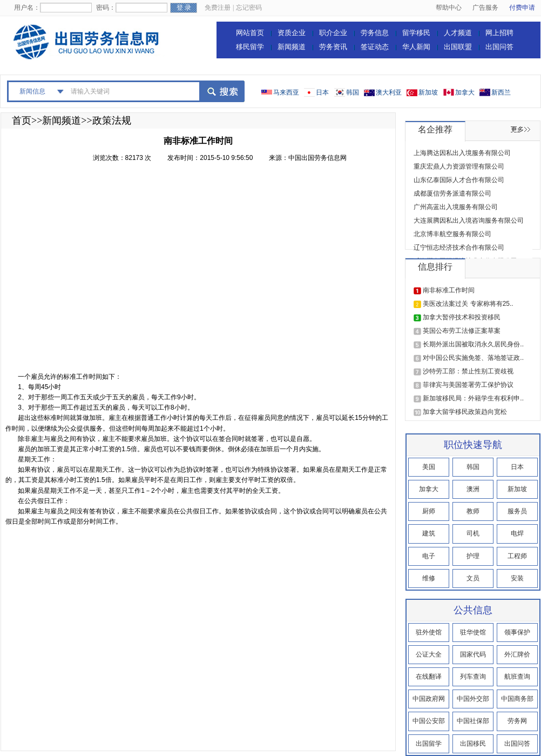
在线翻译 (429, 677)
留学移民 (416, 33)
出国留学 (429, 744)
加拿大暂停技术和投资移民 (462, 317)
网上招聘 (499, 33)
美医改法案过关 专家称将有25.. (468, 304)
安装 (517, 578)
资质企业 (292, 33)
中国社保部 (473, 721)
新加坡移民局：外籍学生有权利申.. (473, 398)
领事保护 (517, 632)
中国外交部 (473, 699)
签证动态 (375, 47)
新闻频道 (292, 47)
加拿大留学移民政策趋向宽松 (465, 412)
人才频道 (458, 33)
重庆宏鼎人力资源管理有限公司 (459, 166)
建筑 (429, 533)
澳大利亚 (389, 92)
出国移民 (473, 744)
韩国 (353, 92)
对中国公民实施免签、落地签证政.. (473, 358)
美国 (429, 467)
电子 (429, 556)
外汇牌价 (517, 654)
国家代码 (473, 654)
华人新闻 (416, 47)
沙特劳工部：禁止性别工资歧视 (468, 371)
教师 (473, 511)
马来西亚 (286, 92)
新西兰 (501, 92)
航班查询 (517, 677)
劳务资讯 (333, 47)
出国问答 (499, 47)
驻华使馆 (473, 632)
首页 (22, 121)
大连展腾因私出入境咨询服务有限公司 (469, 220)
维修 (429, 578)
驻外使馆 (429, 632)
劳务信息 (375, 33)
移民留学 (250, 47)
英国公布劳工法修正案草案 (462, 331)
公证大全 (429, 654)
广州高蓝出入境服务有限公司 (456, 207)
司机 (473, 533)
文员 (473, 578)
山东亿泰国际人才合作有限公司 (459, 180)
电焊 (517, 533)
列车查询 (473, 677)
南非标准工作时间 (449, 290)
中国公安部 (429, 721)
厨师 (429, 511)
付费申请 (522, 8)
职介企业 (333, 33)
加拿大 (465, 92)
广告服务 (485, 8)
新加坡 (428, 92)
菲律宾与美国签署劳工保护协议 (468, 385)
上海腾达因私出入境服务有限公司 (462, 153)
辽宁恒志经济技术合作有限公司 (459, 247)
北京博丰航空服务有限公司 (452, 234)
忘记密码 (249, 8)
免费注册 (218, 8)
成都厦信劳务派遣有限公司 (452, 193)
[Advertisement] (102, 270)
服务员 (517, 511)
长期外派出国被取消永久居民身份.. (473, 344)
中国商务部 (517, 699)
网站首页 (250, 33)
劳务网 (517, 721)
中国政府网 (429, 699)
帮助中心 (449, 8)
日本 (322, 92)
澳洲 (473, 489)
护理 (473, 556)
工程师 (517, 556)
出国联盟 (458, 47)
